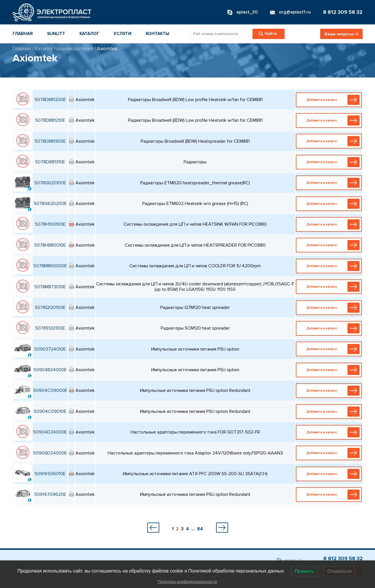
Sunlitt (56, 34)
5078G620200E (50, 204)
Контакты (158, 34)
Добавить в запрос (330, 100)
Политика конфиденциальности (188, 582)
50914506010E (50, 474)
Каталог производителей (64, 49)
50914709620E (50, 494)
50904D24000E (50, 432)
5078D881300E (50, 141)
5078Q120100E (50, 307)
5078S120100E (50, 328)
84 (200, 529)
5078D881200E (50, 100)
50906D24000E (50, 453)
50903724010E (50, 349)
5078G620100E (50, 183)
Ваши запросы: (341, 34)
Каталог (89, 34)
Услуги (123, 34)
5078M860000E (50, 266)
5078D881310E (50, 162)
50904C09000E (50, 390)
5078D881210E (50, 120)
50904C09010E (50, 411)
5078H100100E (50, 224)
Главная (23, 34)
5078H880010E (50, 245)
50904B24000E (50, 370)
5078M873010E (50, 287)
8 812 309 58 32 (343, 12)
